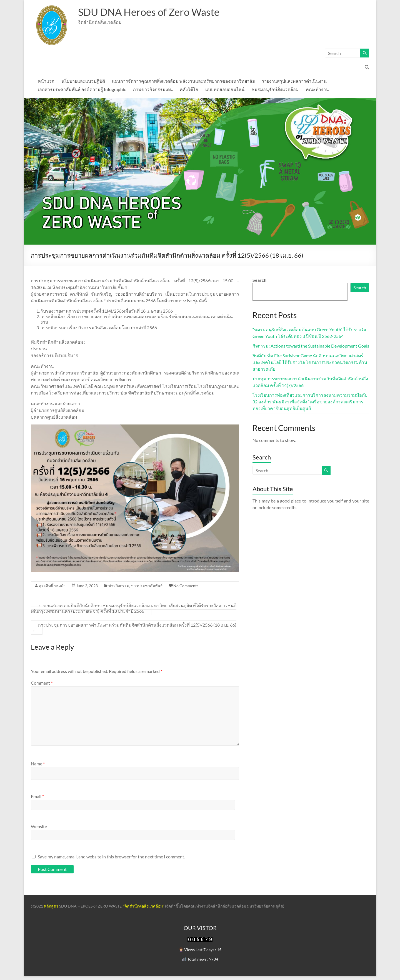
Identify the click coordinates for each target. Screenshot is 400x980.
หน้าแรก (46, 81)
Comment (42, 683)
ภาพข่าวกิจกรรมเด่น (153, 89)
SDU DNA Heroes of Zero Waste (149, 12)
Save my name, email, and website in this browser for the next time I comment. (111, 857)
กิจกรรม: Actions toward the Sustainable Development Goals (311, 346)
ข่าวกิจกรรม (119, 586)
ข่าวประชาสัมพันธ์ (147, 586)
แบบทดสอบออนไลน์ (225, 89)
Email (37, 796)
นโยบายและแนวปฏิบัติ (83, 81)
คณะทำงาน (317, 89)
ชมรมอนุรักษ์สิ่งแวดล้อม (275, 89)
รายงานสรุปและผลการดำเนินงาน (294, 81)
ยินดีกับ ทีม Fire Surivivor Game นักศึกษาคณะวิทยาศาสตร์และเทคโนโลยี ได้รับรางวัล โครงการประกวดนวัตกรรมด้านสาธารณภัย (310, 362)
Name (38, 764)
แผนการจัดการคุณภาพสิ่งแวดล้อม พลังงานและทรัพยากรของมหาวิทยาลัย (183, 81)
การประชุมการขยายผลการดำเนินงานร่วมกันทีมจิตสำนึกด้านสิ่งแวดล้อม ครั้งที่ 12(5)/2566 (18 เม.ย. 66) (134, 628)
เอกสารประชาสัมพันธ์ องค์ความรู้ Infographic (82, 89)
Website (39, 826)
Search (259, 280)
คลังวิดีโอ (189, 89)
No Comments (186, 586)
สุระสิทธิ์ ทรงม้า (52, 586)
